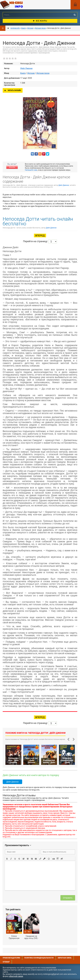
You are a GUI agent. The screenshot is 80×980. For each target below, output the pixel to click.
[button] (7, 858)
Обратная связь (65, 958)
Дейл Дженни (26, 68)
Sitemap (6, 962)
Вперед (40, 235)
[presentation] (7, 858)
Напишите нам (31, 170)
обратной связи (16, 976)
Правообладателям (11, 958)
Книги (23, 73)
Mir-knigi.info (20, 5)
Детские (31, 73)
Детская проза (43, 73)
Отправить (68, 898)
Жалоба (12, 167)
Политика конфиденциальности (39, 958)
